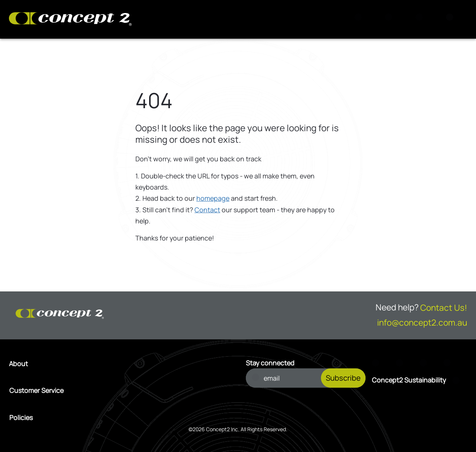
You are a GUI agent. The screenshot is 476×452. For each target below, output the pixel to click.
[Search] (360, 19)
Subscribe (343, 378)
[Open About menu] (120, 364)
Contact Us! (444, 308)
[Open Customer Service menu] (120, 390)
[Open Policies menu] (120, 417)
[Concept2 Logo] (70, 20)
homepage (213, 198)
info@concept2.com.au (422, 322)
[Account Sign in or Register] (421, 19)
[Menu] (452, 19)
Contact (207, 210)
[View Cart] (391, 19)
